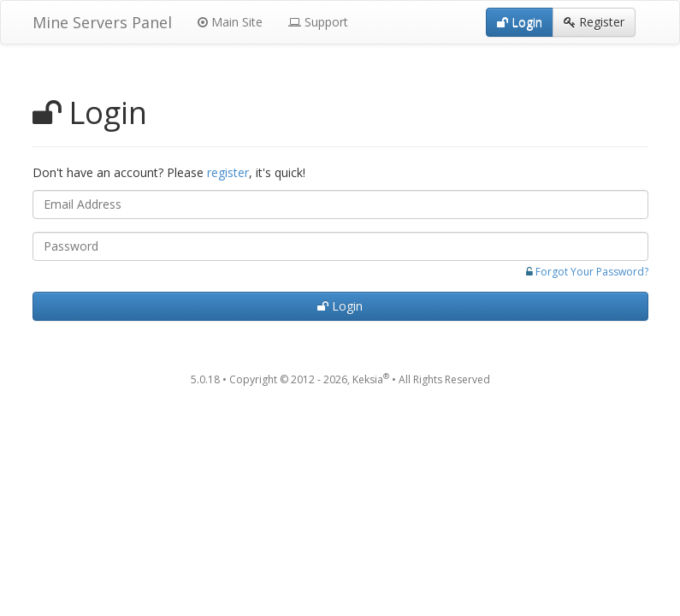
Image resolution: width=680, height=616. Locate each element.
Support (318, 22)
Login (340, 306)
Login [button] (520, 22)
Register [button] (594, 22)
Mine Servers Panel (102, 22)
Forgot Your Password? (592, 272)
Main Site (230, 22)
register (228, 172)
